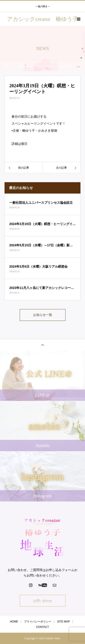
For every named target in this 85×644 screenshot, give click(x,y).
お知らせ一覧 (43, 315)
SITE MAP (63, 622)
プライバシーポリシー (38, 622)
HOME (14, 622)
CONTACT (42, 627)
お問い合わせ (43, 601)
